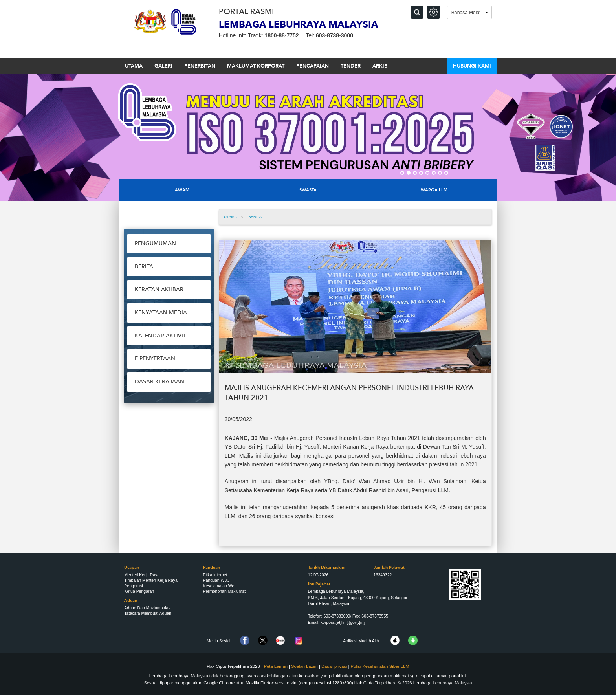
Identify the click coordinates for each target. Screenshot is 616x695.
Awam (182, 190)
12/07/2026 (318, 575)
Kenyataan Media (161, 313)
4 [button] (421, 173)
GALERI (163, 66)
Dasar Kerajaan (159, 382)
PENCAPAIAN (313, 66)
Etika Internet (215, 575)
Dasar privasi (335, 666)
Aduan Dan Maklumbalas (147, 608)
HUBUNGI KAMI (472, 66)
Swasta (308, 190)
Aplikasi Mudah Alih (361, 641)
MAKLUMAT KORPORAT (256, 66)
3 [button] (415, 173)
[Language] (469, 12)
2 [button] (409, 173)
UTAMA (134, 66)
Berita (144, 267)
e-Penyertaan (155, 359)
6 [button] (434, 173)
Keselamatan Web (220, 586)
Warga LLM (434, 190)
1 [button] (402, 173)
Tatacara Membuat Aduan (148, 613)
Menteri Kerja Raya (142, 575)
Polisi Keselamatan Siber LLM (380, 666)
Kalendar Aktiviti (161, 336)
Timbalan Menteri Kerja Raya (151, 580)
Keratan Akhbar (159, 289)
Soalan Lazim (304, 666)
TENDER (351, 66)
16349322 (383, 575)
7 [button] (440, 173)
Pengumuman (155, 243)
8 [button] (446, 173)
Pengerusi (133, 586)
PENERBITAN (200, 66)
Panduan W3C (216, 580)
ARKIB (380, 66)
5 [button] (427, 173)
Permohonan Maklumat (225, 591)
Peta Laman (276, 666)
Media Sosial (218, 641)
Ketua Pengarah (139, 591)
